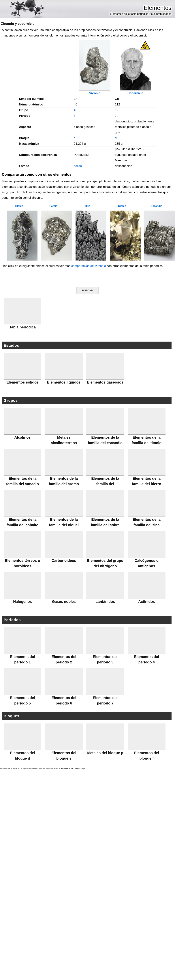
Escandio (157, 206)
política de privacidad (63, 768)
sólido (78, 166)
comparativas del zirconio (89, 266)
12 (117, 110)
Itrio (88, 206)
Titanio (19, 206)
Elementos (158, 8)
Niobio (122, 206)
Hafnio (53, 206)
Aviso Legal (80, 768)
